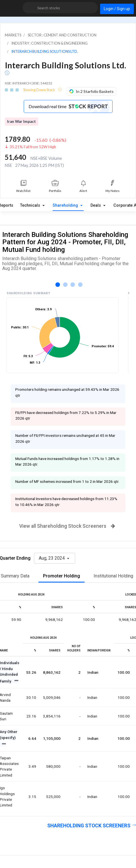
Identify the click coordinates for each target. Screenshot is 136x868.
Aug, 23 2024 (52, 558)
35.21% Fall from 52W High (33, 147)
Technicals (31, 205)
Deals (96, 205)
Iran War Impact (21, 121)
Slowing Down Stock (39, 90)
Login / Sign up (117, 9)
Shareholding (66, 205)
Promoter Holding (61, 576)
